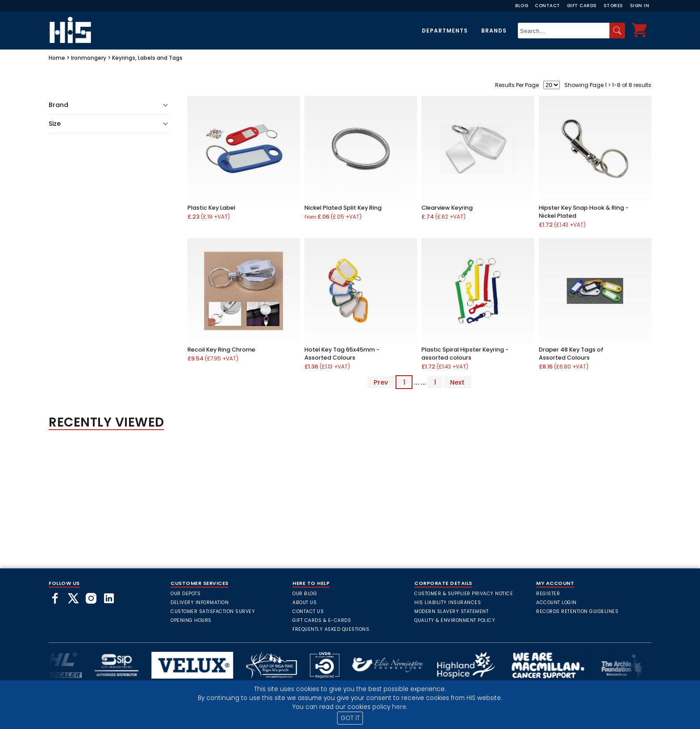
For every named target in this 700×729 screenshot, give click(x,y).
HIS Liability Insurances (448, 603)
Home (57, 58)
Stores (613, 6)
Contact (548, 6)
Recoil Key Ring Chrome (221, 350)
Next (457, 382)
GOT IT (350, 718)
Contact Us (308, 611)
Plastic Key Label (211, 208)
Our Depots (185, 594)
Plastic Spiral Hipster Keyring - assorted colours (465, 354)
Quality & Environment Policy (455, 620)
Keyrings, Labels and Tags (147, 58)
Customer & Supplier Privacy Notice (464, 594)
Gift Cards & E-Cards (322, 620)
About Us (304, 603)
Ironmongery (89, 58)
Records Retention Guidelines (577, 611)
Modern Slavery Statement (451, 611)
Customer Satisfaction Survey (213, 611)
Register (548, 594)
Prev (381, 382)
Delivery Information (200, 603)
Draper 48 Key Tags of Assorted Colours (571, 354)
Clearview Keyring (447, 208)
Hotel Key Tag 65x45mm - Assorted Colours (342, 354)
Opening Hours (191, 620)
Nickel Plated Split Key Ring (343, 208)
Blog (522, 6)
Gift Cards (582, 6)
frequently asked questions (331, 629)
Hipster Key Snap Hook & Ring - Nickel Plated (584, 212)
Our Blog (305, 594)
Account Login (556, 603)
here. (400, 707)
